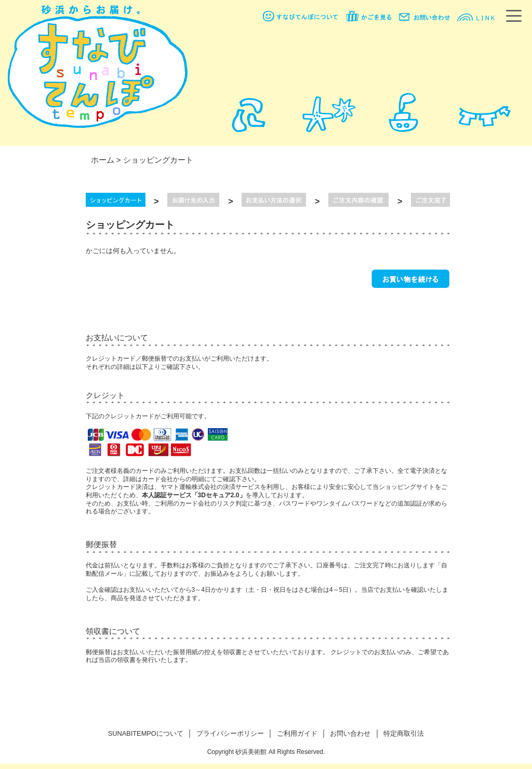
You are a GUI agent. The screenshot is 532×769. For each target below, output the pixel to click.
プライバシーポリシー (230, 733)
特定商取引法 (404, 733)
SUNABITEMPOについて (146, 733)
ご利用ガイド (297, 733)
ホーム (103, 160)
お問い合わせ (350, 733)
